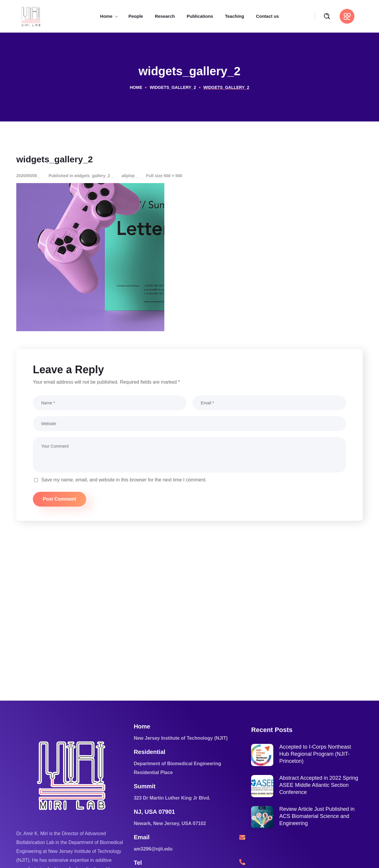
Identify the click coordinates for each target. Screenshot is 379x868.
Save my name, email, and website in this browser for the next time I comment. (124, 480)
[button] (327, 16)
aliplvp (128, 176)
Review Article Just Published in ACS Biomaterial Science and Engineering (317, 816)
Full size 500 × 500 (164, 176)
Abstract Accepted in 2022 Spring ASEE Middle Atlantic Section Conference (319, 785)
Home (136, 87)
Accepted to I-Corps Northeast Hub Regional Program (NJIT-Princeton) (315, 754)
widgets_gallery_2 (173, 87)
